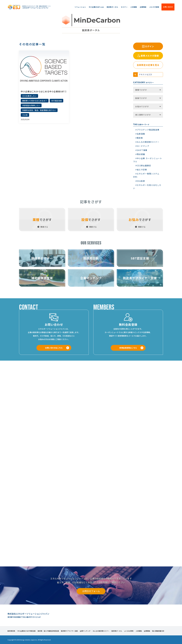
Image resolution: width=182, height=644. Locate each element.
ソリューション (80, 7)
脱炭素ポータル (112, 7)
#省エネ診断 (141, 170)
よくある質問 (129, 631)
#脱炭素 (139, 138)
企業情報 (143, 7)
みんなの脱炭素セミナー (101, 631)
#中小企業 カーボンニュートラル (148, 160)
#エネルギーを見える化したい (147, 187)
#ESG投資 (140, 181)
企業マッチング (85, 631)
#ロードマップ (142, 146)
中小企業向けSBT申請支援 (26, 631)
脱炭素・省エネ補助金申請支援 (48, 631)
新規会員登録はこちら (128, 348)
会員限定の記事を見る (148, 65)
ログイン (149, 46)
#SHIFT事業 (141, 150)
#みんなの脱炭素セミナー (147, 142)
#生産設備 (140, 134)
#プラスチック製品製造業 (147, 130)
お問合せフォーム (91, 591)
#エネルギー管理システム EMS (146, 175)
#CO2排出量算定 (143, 165)
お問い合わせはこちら (54, 348)
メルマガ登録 (154, 7)
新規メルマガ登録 (150, 56)
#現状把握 (140, 154)
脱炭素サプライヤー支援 (69, 631)
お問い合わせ (168, 7)
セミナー (124, 7)
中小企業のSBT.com (96, 7)
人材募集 (134, 7)
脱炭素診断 (11, 631)
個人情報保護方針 (158, 631)
